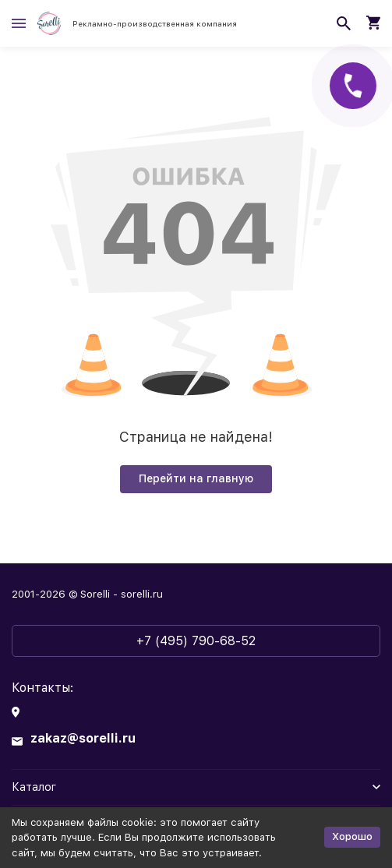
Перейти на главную (196, 478)
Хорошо (352, 836)
